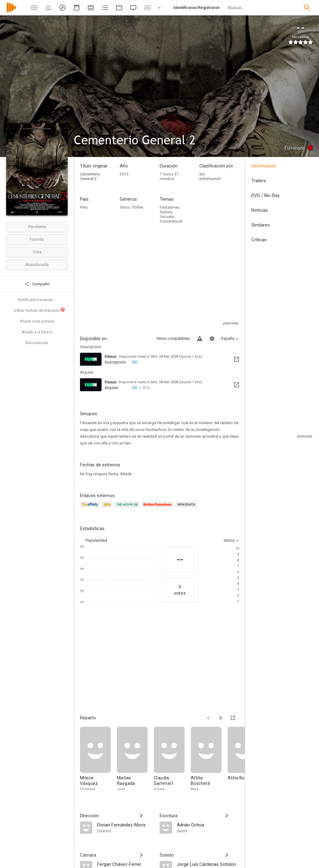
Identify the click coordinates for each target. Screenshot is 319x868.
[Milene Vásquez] (98, 759)
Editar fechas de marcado (40, 310)
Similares (261, 225)
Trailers (259, 181)
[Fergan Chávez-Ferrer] (125, 864)
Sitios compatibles (173, 338)
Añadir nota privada (37, 321)
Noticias (260, 210)
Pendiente (37, 227)
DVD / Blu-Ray (265, 195)
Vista (37, 252)
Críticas (259, 240)
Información (264, 166)
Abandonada (37, 265)
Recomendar (37, 343)
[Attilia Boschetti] (209, 759)
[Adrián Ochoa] (208, 825)
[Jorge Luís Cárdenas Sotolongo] (208, 864)
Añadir (126, 474)
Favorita (37, 239)
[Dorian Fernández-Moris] (125, 825)
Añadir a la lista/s (37, 332)
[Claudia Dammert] (172, 759)
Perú (84, 207)
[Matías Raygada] (135, 759)
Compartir (37, 284)
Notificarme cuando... (37, 300)
